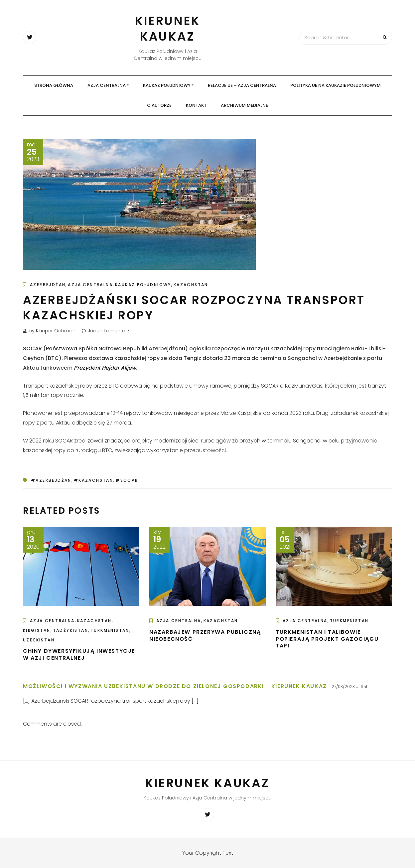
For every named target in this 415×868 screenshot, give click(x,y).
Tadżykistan (70, 630)
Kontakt (196, 105)
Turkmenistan (110, 630)
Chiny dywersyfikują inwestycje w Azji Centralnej (79, 654)
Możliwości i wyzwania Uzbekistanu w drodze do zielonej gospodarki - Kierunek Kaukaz (175, 686)
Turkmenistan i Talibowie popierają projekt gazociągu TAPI (327, 639)
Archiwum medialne (244, 105)
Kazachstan (191, 285)
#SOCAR (127, 480)
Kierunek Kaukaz (168, 29)
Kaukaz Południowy (167, 85)
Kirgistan (37, 630)
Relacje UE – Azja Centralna (242, 85)
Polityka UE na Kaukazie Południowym (336, 85)
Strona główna (54, 85)
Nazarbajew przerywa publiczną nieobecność (205, 635)
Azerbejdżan (48, 285)
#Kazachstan (93, 480)
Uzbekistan (39, 640)
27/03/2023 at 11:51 (349, 687)
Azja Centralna (107, 85)
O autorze (159, 105)
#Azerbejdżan (51, 480)
